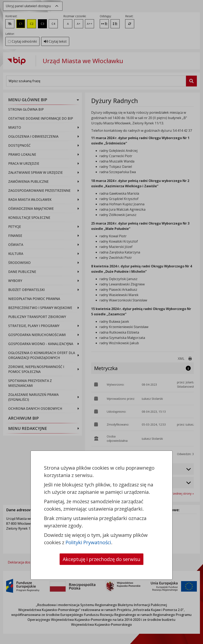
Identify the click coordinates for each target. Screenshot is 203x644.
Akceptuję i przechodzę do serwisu (101, 559)
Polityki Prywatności (88, 542)
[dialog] (101, 322)
